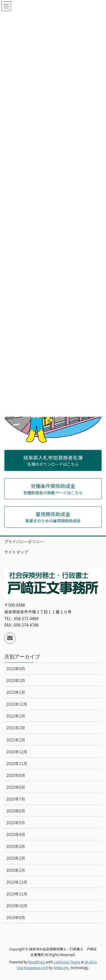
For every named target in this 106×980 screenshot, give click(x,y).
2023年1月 (16, 692)
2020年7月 (16, 799)
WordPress (37, 962)
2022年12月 (17, 704)
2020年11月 (17, 763)
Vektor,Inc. (61, 967)
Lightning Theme (67, 962)
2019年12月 (17, 882)
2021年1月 (16, 740)
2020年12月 (17, 752)
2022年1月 (16, 716)
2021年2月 (16, 728)
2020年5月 (16, 823)
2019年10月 (17, 906)
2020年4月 (16, 834)
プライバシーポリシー (24, 542)
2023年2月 (16, 680)
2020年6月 (16, 811)
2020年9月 (16, 775)
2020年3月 (16, 846)
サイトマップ (16, 552)
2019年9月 (16, 917)
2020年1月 (16, 870)
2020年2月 (16, 858)
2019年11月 (17, 894)
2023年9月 (16, 669)
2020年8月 (16, 787)
